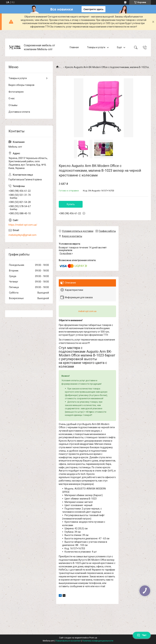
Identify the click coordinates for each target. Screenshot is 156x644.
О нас (12, 98)
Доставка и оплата (19, 112)
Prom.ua (93, 638)
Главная (74, 47)
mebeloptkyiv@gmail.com (22, 235)
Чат (142, 635)
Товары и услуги (96, 47)
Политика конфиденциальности (98, 641)
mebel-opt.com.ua (87, 311)
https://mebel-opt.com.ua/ (23, 225)
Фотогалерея (16, 92)
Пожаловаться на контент (68, 641)
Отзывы (13, 105)
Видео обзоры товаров (21, 85)
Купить (71, 204)
